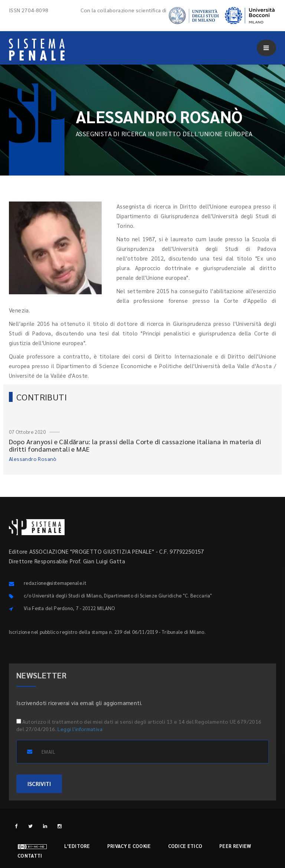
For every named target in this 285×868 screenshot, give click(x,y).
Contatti (30, 856)
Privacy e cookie (129, 846)
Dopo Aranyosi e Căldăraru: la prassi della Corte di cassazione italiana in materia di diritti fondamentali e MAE (135, 445)
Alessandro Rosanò (33, 459)
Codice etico (185, 846)
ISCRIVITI (39, 784)
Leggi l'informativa (80, 729)
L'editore (77, 846)
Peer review (235, 846)
